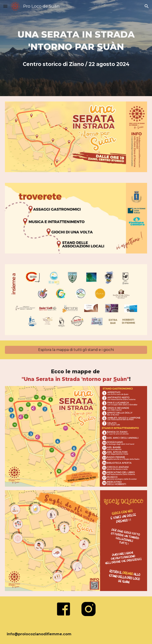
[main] (76, 48)
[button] (5, 6)
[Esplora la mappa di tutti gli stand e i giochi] (76, 350)
